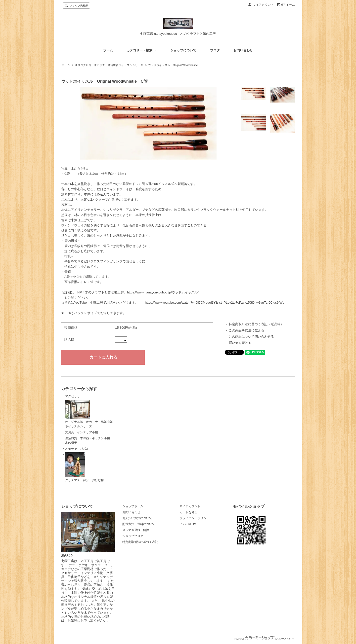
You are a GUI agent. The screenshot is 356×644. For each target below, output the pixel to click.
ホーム (108, 50)
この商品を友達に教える (246, 330)
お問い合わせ (243, 50)
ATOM (192, 524)
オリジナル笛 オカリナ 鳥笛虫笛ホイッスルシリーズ (109, 65)
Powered (264, 639)
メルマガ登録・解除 (136, 530)
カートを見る (188, 512)
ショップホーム (133, 506)
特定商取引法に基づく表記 (140, 542)
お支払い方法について (137, 518)
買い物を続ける (240, 343)
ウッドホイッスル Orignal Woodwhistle (173, 65)
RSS (183, 524)
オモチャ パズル (77, 449)
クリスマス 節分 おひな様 (85, 467)
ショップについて (183, 50)
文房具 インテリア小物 (82, 432)
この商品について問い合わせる (251, 337)
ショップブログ (133, 536)
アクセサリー (74, 396)
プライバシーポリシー (194, 518)
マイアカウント (263, 5)
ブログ (215, 50)
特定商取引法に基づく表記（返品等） (256, 324)
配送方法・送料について (139, 524)
